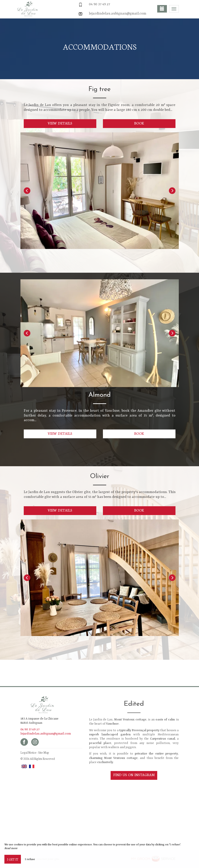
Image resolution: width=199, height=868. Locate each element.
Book (139, 123)
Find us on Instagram (134, 775)
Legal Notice (28, 752)
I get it (13, 859)
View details (60, 123)
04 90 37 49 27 (99, 4)
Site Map (44, 752)
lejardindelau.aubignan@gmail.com (118, 14)
